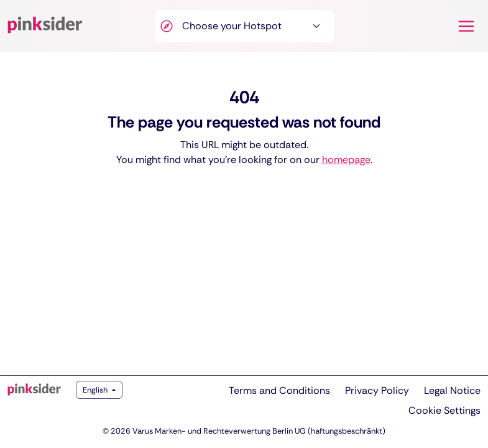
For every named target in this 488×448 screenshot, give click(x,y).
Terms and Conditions (279, 390)
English (96, 390)
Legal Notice (452, 390)
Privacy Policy (377, 390)
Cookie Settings (444, 410)
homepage (346, 160)
